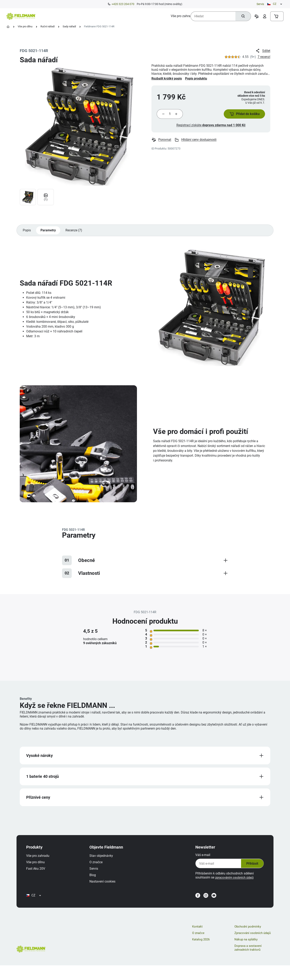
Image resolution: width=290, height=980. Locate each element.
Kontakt (198, 941)
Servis (260, 4)
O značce (99, 869)
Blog (96, 882)
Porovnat (162, 143)
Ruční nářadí (48, 26)
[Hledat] (242, 16)
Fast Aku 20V (39, 876)
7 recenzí (264, 57)
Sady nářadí (69, 26)
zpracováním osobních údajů (233, 884)
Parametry (49, 234)
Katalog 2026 (202, 954)
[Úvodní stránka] (8, 27)
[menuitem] (55, 16)
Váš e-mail (200, 862)
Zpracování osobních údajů (254, 947)
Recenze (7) (76, 234)
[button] (242, 116)
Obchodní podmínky (249, 941)
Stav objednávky (104, 863)
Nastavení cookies (106, 888)
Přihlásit (248, 871)
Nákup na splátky (247, 954)
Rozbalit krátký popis (167, 78)
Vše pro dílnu (25, 26)
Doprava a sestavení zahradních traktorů (249, 962)
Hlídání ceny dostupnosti (196, 143)
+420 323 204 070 (123, 4)
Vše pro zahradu (41, 863)
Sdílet (263, 51)
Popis (27, 234)
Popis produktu (196, 78)
